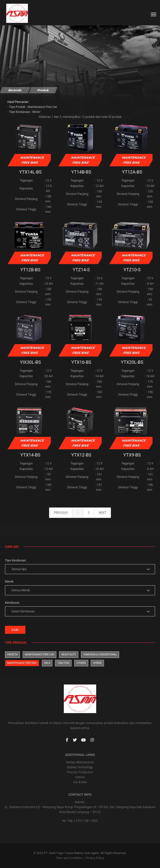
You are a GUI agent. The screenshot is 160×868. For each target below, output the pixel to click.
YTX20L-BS (132, 362)
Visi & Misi (80, 782)
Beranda (15, 90)
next (102, 513)
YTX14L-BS (30, 172)
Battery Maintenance (80, 762)
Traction (63, 663)
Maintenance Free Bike (22, 663)
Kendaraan (12, 603)
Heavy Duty (69, 655)
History (80, 777)
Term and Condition (69, 858)
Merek (9, 582)
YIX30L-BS (30, 362)
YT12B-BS (30, 270)
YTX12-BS (81, 455)
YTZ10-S (132, 270)
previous (61, 513)
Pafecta (12, 655)
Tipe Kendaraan (15, 560)
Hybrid (97, 663)
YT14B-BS (81, 172)
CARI (15, 630)
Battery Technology (80, 767)
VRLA (47, 663)
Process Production (80, 772)
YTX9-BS (132, 455)
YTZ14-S (81, 270)
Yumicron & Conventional (100, 655)
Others (81, 663)
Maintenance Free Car (40, 655)
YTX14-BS (30, 455)
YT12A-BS (132, 172)
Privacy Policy (95, 858)
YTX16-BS (81, 362)
